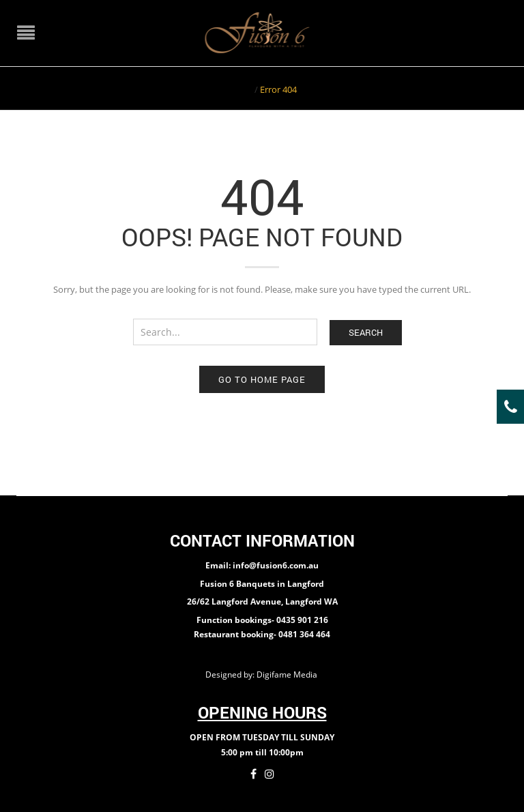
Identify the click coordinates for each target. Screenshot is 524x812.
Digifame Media (288, 675)
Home (240, 89)
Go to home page (262, 379)
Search (366, 332)
